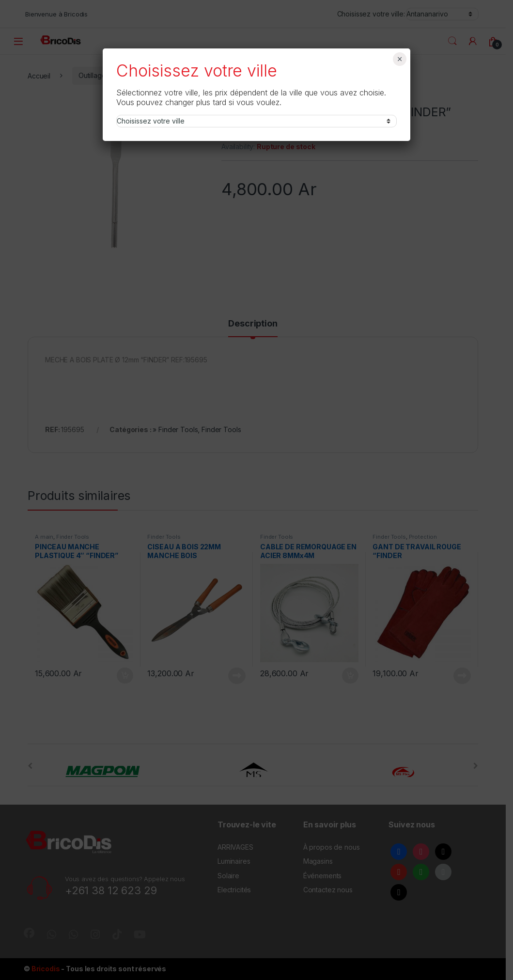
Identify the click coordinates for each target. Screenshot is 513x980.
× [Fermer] (400, 59)
